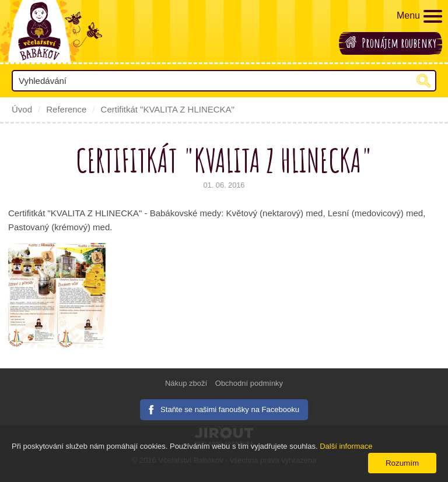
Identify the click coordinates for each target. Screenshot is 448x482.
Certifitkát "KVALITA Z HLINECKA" (168, 109)
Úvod (22, 109)
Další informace (346, 446)
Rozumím (402, 463)
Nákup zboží (186, 383)
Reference (66, 109)
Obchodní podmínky (249, 383)
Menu (419, 16)
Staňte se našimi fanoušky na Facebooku (230, 409)
